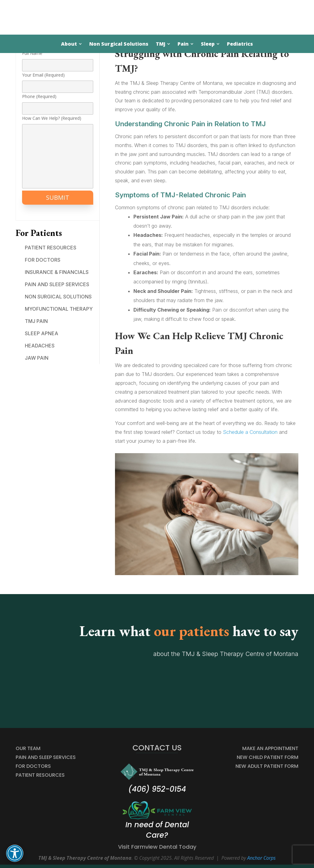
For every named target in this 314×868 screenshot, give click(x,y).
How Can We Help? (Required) (57, 152)
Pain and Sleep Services (57, 284)
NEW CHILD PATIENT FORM (268, 757)
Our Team (28, 748)
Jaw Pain (37, 358)
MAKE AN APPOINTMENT (270, 748)
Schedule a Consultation (250, 432)
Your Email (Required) (57, 81)
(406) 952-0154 (157, 789)
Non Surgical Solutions (58, 297)
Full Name (57, 59)
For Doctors (43, 260)
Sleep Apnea (42, 333)
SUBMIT (58, 197)
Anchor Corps (261, 858)
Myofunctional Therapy (59, 309)
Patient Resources (51, 248)
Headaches (40, 346)
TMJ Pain (36, 321)
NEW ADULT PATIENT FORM (267, 766)
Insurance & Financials (57, 272)
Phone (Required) (57, 102)
